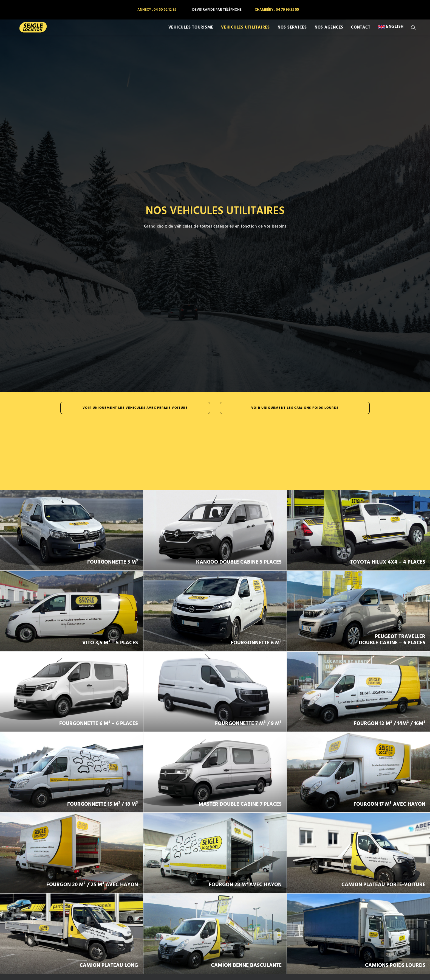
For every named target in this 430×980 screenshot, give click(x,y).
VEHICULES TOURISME (191, 31)
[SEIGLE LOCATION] (27, 31)
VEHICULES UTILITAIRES (245, 31)
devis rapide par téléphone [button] (217, 10)
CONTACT (361, 31)
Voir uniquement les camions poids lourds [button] (295, 122)
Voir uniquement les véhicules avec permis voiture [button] (135, 122)
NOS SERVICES (292, 31)
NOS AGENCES (329, 31)
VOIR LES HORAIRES (215, 872)
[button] (416, 31)
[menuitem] (156, 10)
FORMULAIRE (162, 952)
